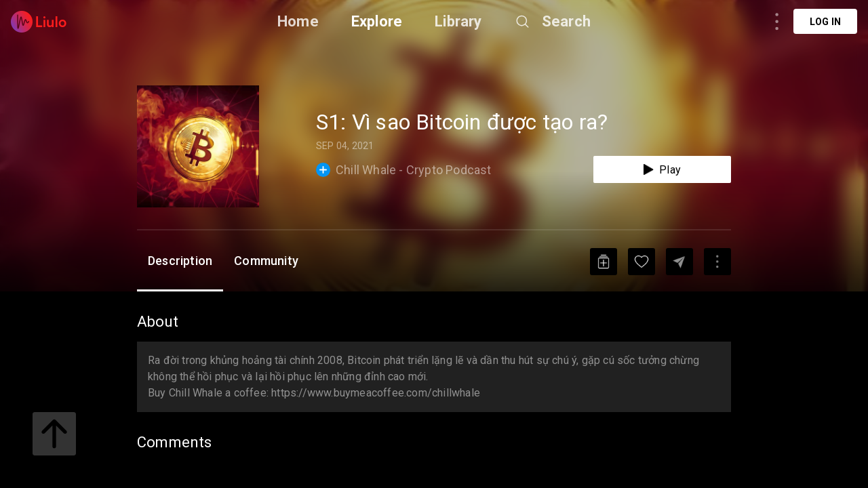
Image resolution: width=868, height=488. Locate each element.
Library (458, 21)
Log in (825, 22)
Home (298, 21)
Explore (377, 21)
